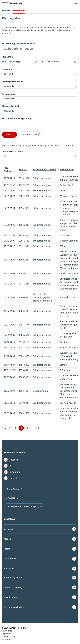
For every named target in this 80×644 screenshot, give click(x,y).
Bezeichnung (67, 169)
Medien (7, 539)
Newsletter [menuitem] (7, 640)
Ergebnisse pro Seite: (13, 151)
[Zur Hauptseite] (12, 3)
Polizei (7, 549)
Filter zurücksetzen (31, 135)
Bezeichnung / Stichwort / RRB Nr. (19, 44)
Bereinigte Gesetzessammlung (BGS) (24, 507)
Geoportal (9, 529)
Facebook (12, 460)
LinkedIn (11, 478)
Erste (4, 428)
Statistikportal (10, 559)
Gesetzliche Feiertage (14, 587)
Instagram (12, 472)
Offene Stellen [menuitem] (8, 637)
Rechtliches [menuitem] (7, 631)
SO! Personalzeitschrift (14, 607)
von (4, 61)
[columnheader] (9, 169)
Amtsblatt (13, 498)
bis (43, 61)
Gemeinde (7, 69)
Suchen (10, 135)
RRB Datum (8, 57)
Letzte (39, 428)
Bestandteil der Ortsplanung (16, 118)
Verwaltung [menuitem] (19, 10)
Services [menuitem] (6, 10)
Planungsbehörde (11, 106)
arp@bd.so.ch (8, 33)
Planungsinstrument (12, 82)
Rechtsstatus (8, 94)
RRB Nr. (23, 169)
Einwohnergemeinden (14, 578)
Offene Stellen (15, 489)
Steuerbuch (9, 569)
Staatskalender (11, 597)
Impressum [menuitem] (7, 634)
